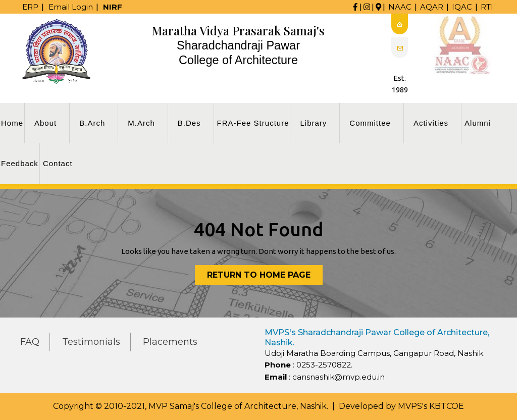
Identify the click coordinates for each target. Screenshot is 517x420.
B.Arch (92, 123)
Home (12, 123)
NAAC (400, 7)
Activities (431, 123)
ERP (30, 7)
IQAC (462, 7)
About (45, 123)
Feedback (20, 163)
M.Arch (141, 123)
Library (313, 123)
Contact (58, 163)
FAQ (30, 342)
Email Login (71, 7)
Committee (370, 123)
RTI (487, 7)
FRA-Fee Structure (253, 123)
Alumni (478, 123)
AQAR (432, 7)
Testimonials (91, 342)
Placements (170, 342)
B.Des (189, 123)
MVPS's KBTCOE (431, 406)
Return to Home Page (265, 277)
